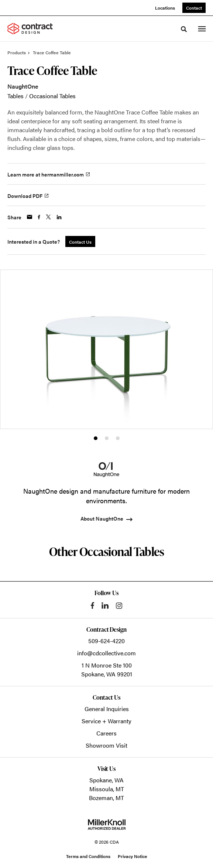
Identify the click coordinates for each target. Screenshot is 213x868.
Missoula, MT (107, 789)
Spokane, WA (106, 780)
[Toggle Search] (184, 29)
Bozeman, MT (106, 798)
